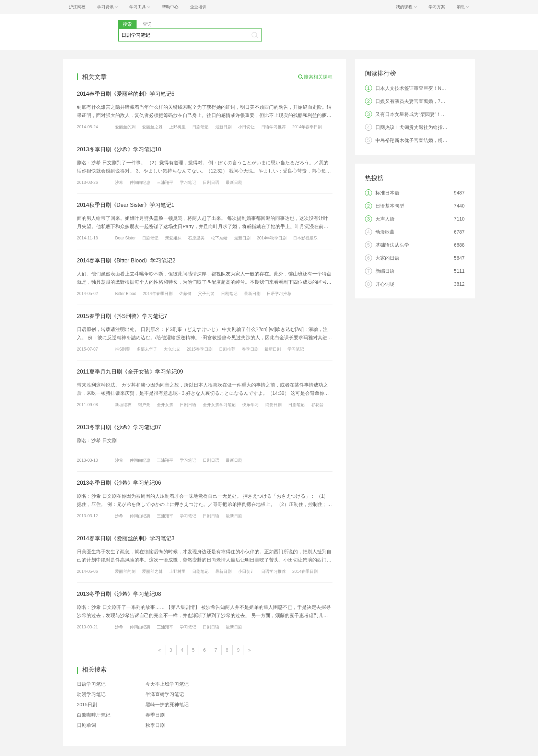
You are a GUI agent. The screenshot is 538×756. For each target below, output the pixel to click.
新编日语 (385, 271)
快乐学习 (250, 405)
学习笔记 (188, 182)
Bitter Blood (126, 294)
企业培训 (198, 7)
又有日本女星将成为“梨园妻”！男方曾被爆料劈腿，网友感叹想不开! (447, 114)
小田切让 (246, 127)
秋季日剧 (155, 725)
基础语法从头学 (392, 245)
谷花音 (317, 405)
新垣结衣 (123, 405)
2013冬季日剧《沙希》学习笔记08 (119, 594)
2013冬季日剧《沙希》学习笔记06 (119, 483)
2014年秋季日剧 (272, 238)
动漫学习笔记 (91, 694)
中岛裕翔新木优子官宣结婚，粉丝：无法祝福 (423, 140)
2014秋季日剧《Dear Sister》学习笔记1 (126, 205)
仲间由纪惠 (140, 182)
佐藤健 (185, 294)
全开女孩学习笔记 (219, 405)
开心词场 (385, 284)
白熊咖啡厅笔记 (94, 715)
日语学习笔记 (91, 684)
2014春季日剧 (305, 571)
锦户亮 (144, 405)
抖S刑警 (122, 349)
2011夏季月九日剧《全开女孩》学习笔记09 (130, 372)
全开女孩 (165, 405)
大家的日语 (387, 258)
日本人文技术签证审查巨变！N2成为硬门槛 (422, 88)
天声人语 (385, 219)
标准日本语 (387, 193)
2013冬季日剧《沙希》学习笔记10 (119, 149)
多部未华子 (147, 349)
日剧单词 (86, 725)
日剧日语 (211, 182)
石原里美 (196, 238)
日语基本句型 (390, 206)
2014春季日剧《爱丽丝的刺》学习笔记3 (126, 538)
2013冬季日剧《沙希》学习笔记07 (119, 427)
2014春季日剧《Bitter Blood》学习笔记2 (126, 261)
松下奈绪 (219, 238)
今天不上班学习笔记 (167, 684)
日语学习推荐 (273, 127)
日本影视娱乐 (305, 238)
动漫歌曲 (385, 232)
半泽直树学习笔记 (165, 694)
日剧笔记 (200, 127)
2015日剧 (87, 705)
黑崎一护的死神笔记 (167, 705)
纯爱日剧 (273, 405)
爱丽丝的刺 (125, 127)
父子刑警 (206, 294)
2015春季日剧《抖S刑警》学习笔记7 (122, 316)
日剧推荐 (227, 349)
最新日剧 (223, 127)
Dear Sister (125, 238)
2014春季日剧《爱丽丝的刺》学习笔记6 (126, 94)
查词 (147, 24)
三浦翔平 (165, 182)
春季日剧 (250, 349)
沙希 (119, 182)
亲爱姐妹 (173, 238)
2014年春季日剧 (307, 127)
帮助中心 (170, 7)
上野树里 (177, 127)
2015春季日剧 (200, 349)
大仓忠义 (172, 349)
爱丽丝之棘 (152, 127)
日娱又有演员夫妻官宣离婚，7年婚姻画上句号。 (427, 101)
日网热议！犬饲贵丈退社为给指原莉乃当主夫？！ (428, 127)
